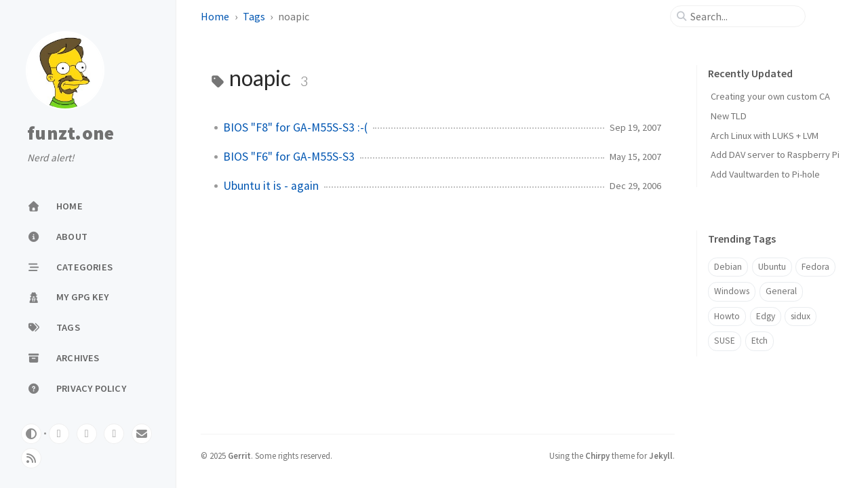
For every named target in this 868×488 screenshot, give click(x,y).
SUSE (725, 341)
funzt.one (71, 134)
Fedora (815, 267)
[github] (87, 434)
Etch (759, 341)
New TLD (729, 116)
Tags (254, 16)
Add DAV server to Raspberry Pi (775, 155)
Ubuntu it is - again (271, 186)
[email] (142, 434)
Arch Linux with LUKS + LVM (765, 136)
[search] (743, 16)
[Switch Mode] (31, 434)
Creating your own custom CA (770, 96)
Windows (732, 291)
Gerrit (239, 455)
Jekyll (661, 455)
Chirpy (597, 455)
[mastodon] (114, 434)
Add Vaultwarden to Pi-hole (765, 174)
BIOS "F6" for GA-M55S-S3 (289, 157)
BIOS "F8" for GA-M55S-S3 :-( (295, 127)
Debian (728, 267)
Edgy (766, 316)
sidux (801, 316)
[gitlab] (59, 434)
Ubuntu (772, 267)
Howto (727, 316)
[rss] (31, 458)
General (781, 291)
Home (215, 16)
